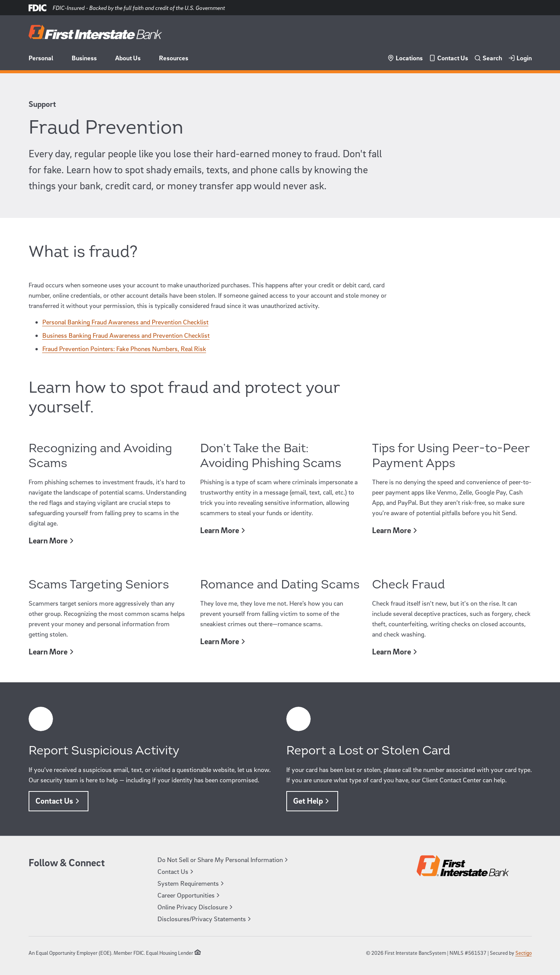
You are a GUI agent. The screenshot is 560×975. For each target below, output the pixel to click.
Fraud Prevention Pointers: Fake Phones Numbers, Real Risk (124, 349)
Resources (174, 58)
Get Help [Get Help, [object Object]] (312, 801)
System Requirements (192, 883)
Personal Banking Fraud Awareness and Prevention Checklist (125, 322)
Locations (405, 58)
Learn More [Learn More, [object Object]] (52, 540)
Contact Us (448, 58)
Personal (41, 58)
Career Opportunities (189, 895)
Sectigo (524, 953)
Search (488, 58)
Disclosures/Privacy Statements (205, 919)
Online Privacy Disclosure (196, 907)
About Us (128, 58)
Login (520, 58)
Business (84, 58)
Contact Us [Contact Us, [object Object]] (59, 801)
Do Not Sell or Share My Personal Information (224, 860)
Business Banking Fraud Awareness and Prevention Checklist (126, 335)
